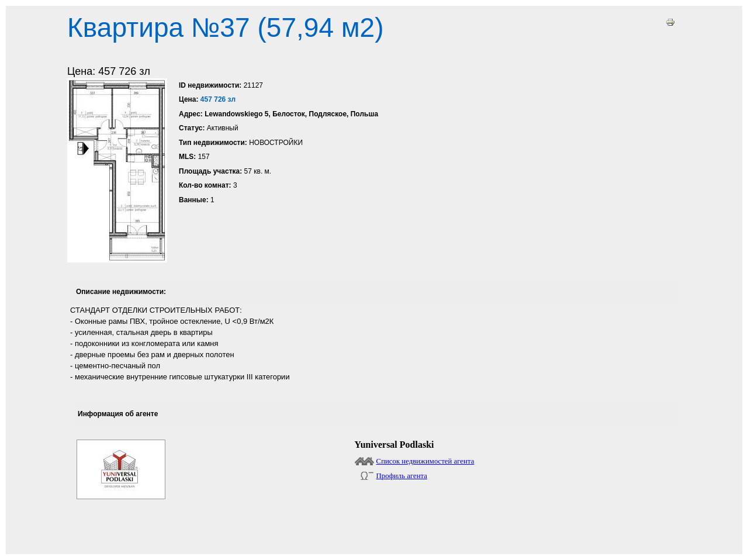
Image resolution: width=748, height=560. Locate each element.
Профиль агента (402, 476)
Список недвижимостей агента (425, 461)
